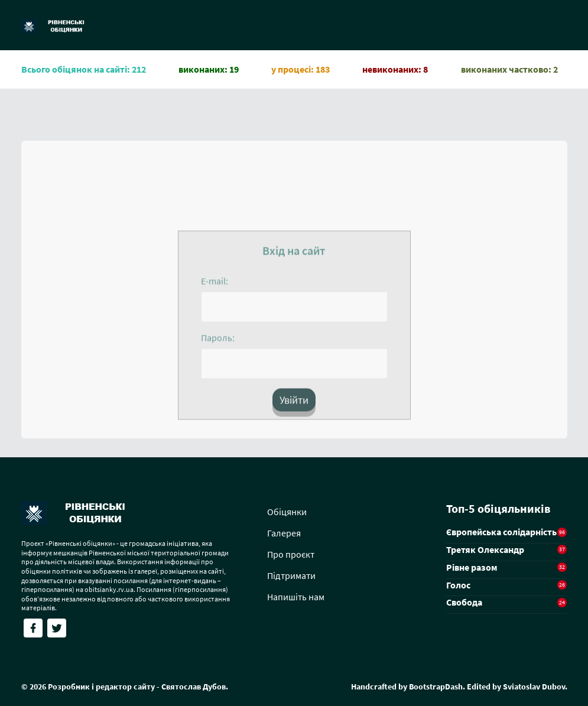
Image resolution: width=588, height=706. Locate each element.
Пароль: (218, 341)
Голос (458, 585)
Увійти (294, 403)
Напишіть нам (296, 597)
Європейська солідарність (501, 532)
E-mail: (215, 284)
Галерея (284, 533)
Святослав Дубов (194, 687)
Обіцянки (287, 512)
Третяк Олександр (485, 549)
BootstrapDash (436, 687)
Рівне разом (472, 567)
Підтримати (291, 575)
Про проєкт (291, 554)
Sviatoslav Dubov (534, 687)
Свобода (464, 602)
